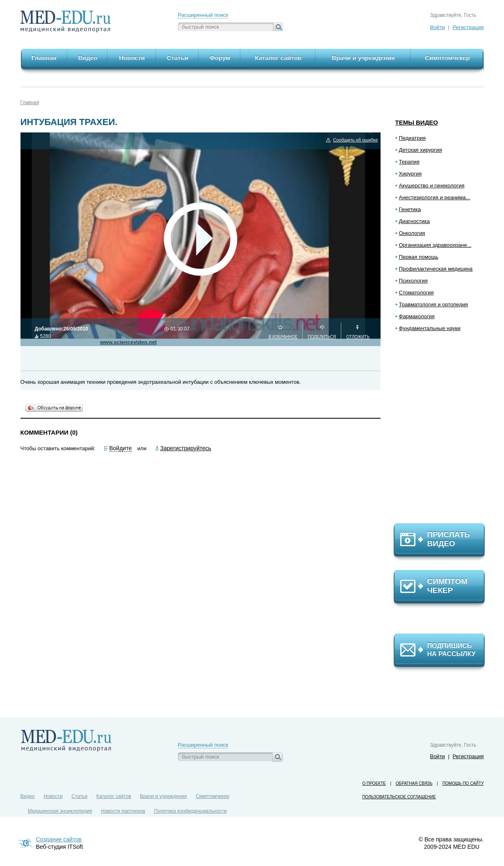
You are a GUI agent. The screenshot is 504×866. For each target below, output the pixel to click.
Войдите (120, 448)
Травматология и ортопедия (434, 304)
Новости (53, 796)
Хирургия (410, 174)
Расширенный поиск (203, 15)
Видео (28, 796)
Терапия (409, 162)
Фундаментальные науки (430, 328)
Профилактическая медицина (436, 269)
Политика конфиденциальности (190, 811)
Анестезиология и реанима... (435, 197)
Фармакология (417, 316)
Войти (437, 27)
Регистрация (468, 27)
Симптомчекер (212, 796)
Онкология (412, 233)
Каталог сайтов (114, 796)
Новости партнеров (123, 811)
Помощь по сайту (463, 783)
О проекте (374, 783)
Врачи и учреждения (163, 796)
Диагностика (414, 221)
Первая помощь (419, 257)
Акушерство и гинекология (432, 186)
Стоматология (416, 293)
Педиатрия (413, 138)
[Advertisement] (443, 431)
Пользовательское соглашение (399, 797)
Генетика (410, 209)
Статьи (79, 796)
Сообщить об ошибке (355, 140)
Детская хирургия (421, 150)
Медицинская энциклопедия (60, 811)
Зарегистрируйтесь (186, 448)
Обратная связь (414, 783)
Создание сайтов (59, 839)
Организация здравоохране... (435, 245)
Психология (413, 281)
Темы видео (417, 122)
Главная (30, 103)
